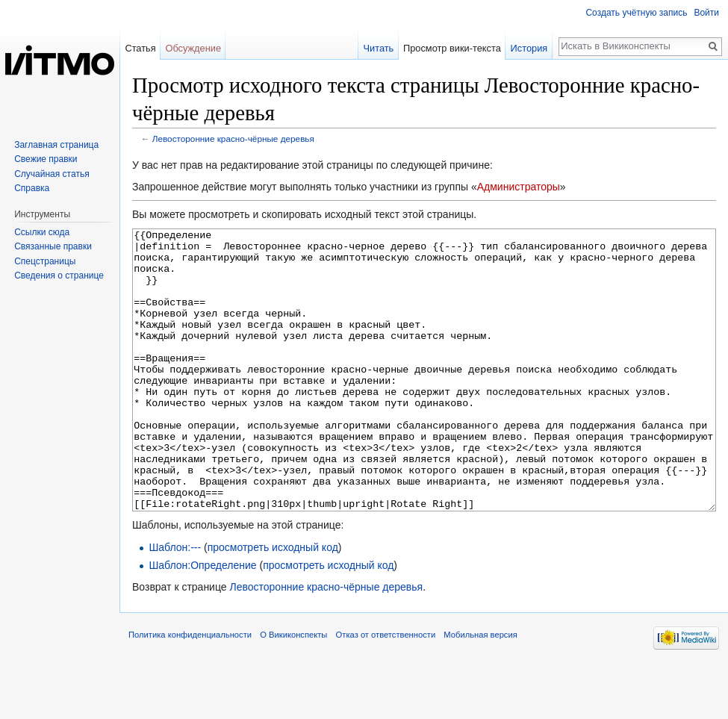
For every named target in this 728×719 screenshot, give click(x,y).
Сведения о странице (59, 276)
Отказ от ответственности (386, 691)
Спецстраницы (45, 261)
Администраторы (519, 187)
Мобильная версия (480, 691)
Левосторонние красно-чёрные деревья (233, 138)
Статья (140, 48)
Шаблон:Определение (202, 621)
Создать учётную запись (636, 13)
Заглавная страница (56, 145)
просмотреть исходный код (273, 603)
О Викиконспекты (293, 691)
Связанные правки (53, 246)
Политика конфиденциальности (190, 691)
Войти (706, 13)
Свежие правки (46, 159)
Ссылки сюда (42, 232)
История (529, 48)
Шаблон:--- (175, 603)
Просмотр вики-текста (452, 48)
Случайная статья (52, 174)
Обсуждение (193, 48)
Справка (32, 188)
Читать (378, 48)
